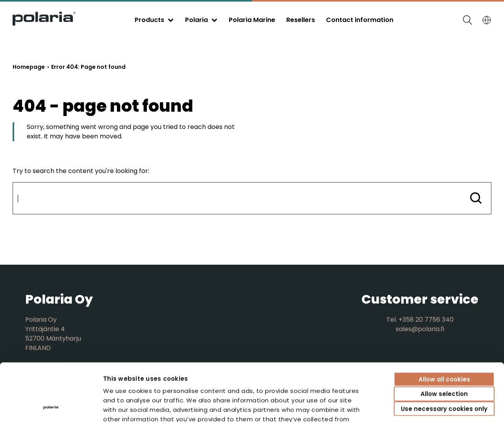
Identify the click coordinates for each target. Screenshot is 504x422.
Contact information (360, 20)
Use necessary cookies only (444, 355)
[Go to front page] (44, 23)
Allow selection (444, 340)
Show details (439, 406)
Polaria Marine (252, 20)
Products (149, 20)
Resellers (301, 20)
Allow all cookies (444, 325)
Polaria (196, 20)
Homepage (29, 67)
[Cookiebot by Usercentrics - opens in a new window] (51, 407)
